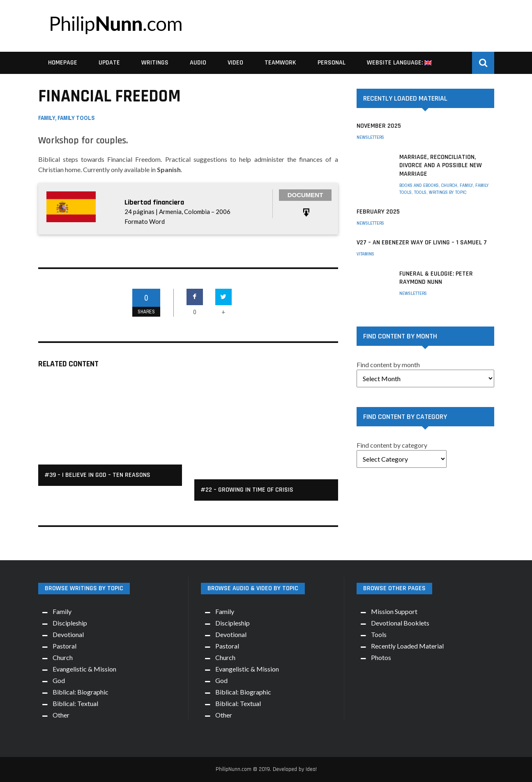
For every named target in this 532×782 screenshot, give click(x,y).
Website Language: (399, 63)
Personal (332, 63)
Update (109, 63)
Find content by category (392, 445)
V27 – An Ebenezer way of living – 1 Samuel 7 (422, 243)
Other (61, 715)
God (59, 680)
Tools (420, 192)
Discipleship (70, 623)
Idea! (311, 769)
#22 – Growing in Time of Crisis (247, 490)
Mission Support (394, 611)
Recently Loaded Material (407, 646)
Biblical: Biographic (81, 692)
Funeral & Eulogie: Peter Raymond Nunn (436, 278)
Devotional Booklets (400, 623)
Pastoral (64, 646)
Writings (155, 63)
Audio (198, 63)
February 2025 (378, 212)
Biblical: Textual (75, 703)
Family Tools (76, 118)
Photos (381, 657)
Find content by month (388, 365)
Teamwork (280, 63)
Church (449, 185)
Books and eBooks (419, 185)
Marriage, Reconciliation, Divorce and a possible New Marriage (441, 166)
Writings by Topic (448, 192)
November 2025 (379, 126)
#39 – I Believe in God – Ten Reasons (97, 475)
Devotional (68, 634)
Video (235, 63)
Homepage (63, 63)
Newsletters (370, 137)
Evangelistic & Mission (84, 669)
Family (47, 118)
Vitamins (365, 254)
